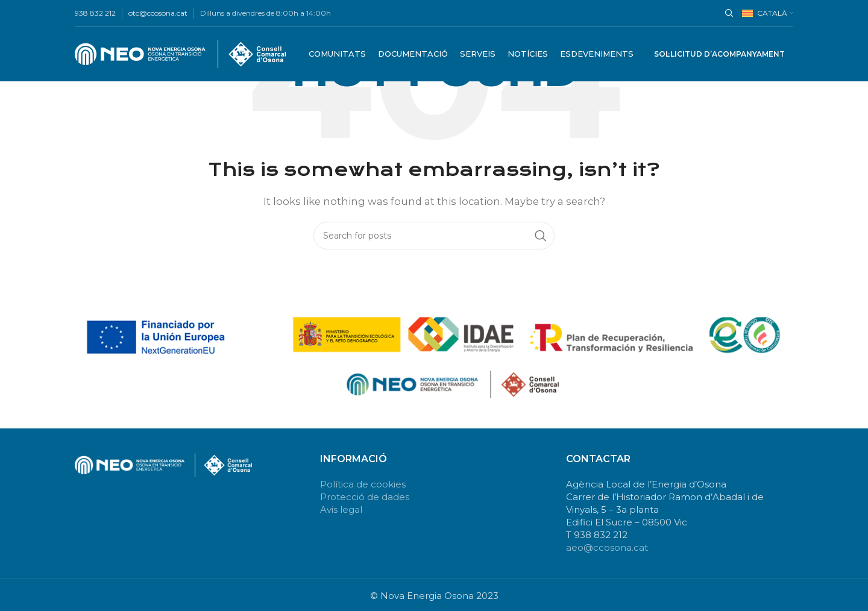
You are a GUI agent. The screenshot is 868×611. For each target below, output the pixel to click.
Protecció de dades (365, 497)
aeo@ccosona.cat (607, 547)
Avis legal (341, 509)
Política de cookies (363, 484)
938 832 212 (95, 13)
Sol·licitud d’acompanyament (719, 54)
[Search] (728, 13)
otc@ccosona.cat (158, 13)
